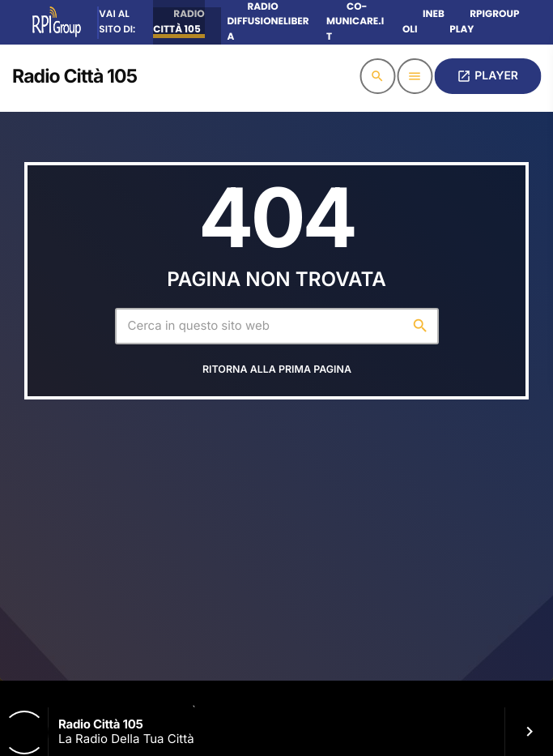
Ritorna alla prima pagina (277, 370)
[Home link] (74, 76)
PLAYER (487, 76)
